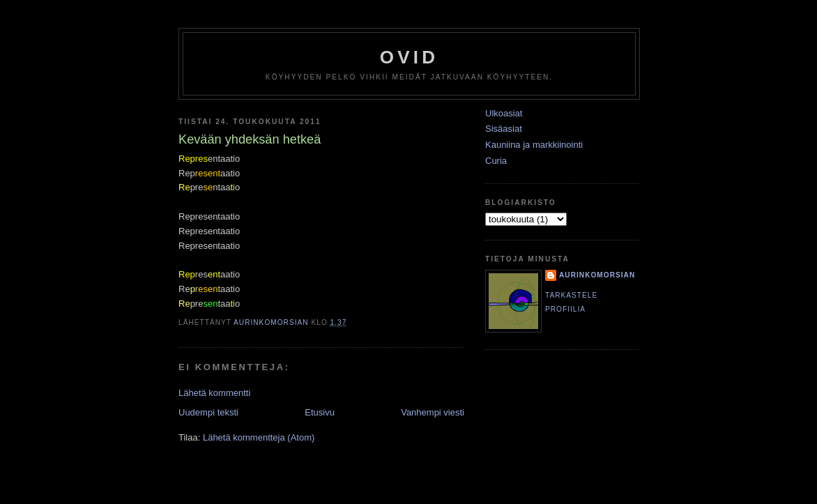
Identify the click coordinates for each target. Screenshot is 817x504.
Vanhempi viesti (433, 412)
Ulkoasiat (504, 113)
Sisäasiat (504, 129)
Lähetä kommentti (214, 393)
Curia (496, 161)
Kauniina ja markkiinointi (534, 145)
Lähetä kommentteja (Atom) (259, 437)
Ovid (409, 57)
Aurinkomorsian (597, 275)
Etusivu (320, 412)
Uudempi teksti (208, 412)
